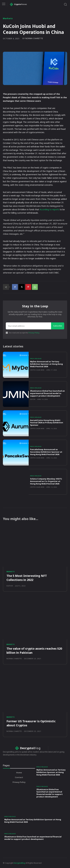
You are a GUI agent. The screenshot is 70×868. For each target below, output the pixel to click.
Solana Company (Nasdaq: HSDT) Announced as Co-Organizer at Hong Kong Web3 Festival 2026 (46, 481)
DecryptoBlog (19, 863)
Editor (33, 399)
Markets (8, 18)
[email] (28, 326)
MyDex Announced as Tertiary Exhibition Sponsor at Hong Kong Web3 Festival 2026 (46, 364)
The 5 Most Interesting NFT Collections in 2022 (27, 578)
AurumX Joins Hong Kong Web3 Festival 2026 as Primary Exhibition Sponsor (47, 423)
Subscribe (58, 326)
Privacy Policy (34, 333)
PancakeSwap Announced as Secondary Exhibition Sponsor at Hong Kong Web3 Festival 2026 (46, 452)
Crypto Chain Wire (37, 370)
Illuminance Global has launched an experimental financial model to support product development (47, 393)
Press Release (36, 359)
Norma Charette (34, 39)
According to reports (49, 209)
